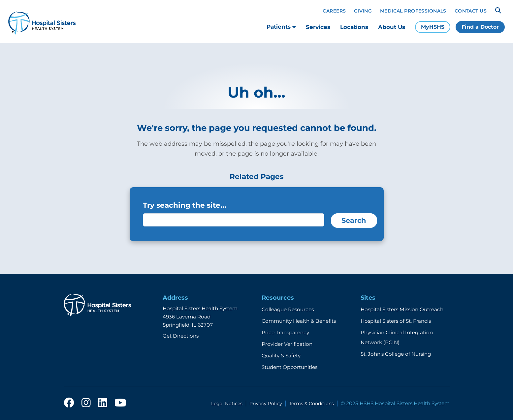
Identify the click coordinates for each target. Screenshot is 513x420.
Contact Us (471, 11)
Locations (354, 27)
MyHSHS (433, 27)
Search (354, 220)
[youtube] (120, 405)
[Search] (498, 11)
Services (318, 27)
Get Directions (181, 336)
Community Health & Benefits (299, 321)
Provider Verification (287, 344)
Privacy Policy (266, 404)
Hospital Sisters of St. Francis (396, 321)
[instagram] (86, 405)
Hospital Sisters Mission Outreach (402, 309)
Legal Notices (227, 404)
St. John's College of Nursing (396, 354)
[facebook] (69, 405)
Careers (334, 11)
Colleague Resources (288, 309)
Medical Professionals (413, 11)
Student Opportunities (289, 367)
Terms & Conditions (311, 404)
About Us (392, 27)
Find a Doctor (480, 27)
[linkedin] (103, 405)
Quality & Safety (281, 356)
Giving (363, 11)
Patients (281, 27)
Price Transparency (285, 332)
